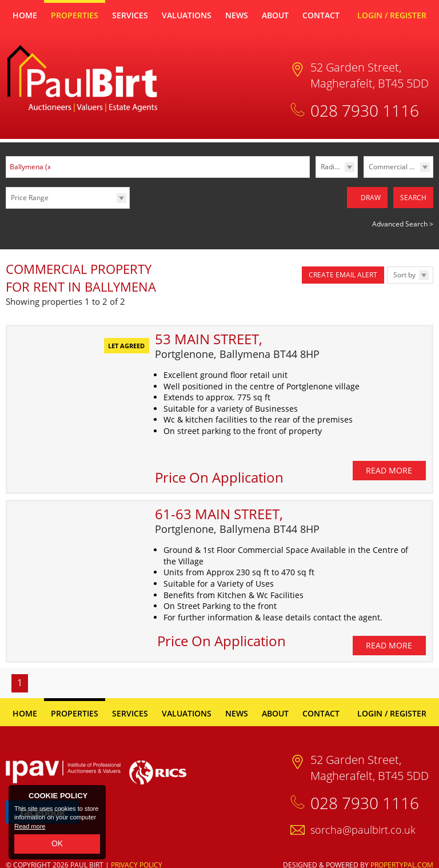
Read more (30, 826)
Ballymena (31, 167)
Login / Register (392, 15)
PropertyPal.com (402, 857)
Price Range (30, 198)
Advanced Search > (403, 220)
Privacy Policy (137, 857)
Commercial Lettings (401, 167)
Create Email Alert (343, 271)
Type (364, 177)
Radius (331, 167)
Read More (389, 462)
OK (57, 843)
